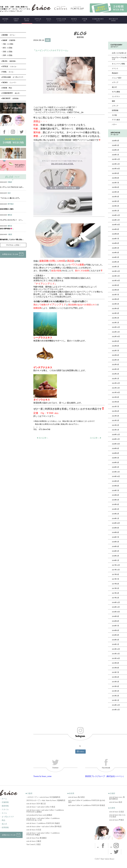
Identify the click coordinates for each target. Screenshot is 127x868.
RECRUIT (114, 20)
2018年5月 (115, 542)
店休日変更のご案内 (7, 209)
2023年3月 (115, 313)
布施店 (10, 182)
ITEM (85, 20)
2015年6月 (115, 677)
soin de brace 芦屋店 (117, 820)
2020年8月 (115, 453)
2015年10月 (116, 658)
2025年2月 (115, 206)
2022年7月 (115, 351)
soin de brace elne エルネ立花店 (117, 816)
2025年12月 (116, 159)
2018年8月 (115, 532)
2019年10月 (116, 476)
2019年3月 (115, 509)
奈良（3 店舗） (7, 48)
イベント (115, 69)
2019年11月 (116, 472)
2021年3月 (115, 421)
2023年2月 (115, 318)
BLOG (27, 20)
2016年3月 (115, 640)
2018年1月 (115, 560)
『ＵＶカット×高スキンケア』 (10, 198)
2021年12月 (116, 383)
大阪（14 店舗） (8, 44)
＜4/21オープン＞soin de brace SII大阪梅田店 (43, 797)
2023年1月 (115, 323)
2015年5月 (115, 682)
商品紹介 (115, 73)
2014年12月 (116, 705)
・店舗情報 (4, 802)
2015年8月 (115, 668)
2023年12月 (116, 271)
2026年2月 (115, 150)
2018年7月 (115, 537)
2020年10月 (116, 444)
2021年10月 (116, 393)
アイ (13, 185)
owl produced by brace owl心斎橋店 (39, 815)
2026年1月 (115, 155)
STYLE (38, 20)
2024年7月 (115, 239)
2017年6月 (115, 584)
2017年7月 (115, 579)
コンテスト (116, 97)
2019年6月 (115, 495)
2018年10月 (116, 523)
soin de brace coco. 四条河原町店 (117, 798)
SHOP (16, 20)
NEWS (74, 20)
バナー (114, 124)
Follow (81, 751)
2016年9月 (115, 616)
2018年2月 (115, 556)
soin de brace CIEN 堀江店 (36, 804)
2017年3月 (115, 593)
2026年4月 (115, 141)
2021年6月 (115, 411)
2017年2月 (115, 598)
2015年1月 (115, 700)
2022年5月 (115, 360)
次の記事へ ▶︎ (96, 438)
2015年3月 (115, 691)
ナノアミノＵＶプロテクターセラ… (12, 187)
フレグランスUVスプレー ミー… (11, 220)
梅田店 (10, 215)
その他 (114, 115)
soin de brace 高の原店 (76, 797)
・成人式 (3, 824)
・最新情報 (4, 806)
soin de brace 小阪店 (34, 841)
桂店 (48, 40)
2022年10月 (116, 337)
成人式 (114, 87)
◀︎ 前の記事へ (42, 438)
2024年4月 (115, 253)
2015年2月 (115, 696)
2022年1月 (115, 379)
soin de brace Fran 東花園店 (37, 838)
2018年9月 (115, 528)
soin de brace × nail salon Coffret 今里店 (41, 807)
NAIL (49, 20)
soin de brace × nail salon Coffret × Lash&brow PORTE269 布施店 (43, 834)
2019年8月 (115, 486)
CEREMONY (98, 20)
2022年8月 (115, 346)
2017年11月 (116, 570)
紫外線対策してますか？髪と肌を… (12, 240)
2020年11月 (116, 439)
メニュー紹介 (117, 78)
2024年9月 (115, 229)
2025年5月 (115, 192)
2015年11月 (116, 654)
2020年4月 (115, 463)
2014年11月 (116, 710)
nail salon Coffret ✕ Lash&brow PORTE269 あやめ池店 (87, 801)
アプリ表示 (116, 120)
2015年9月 (115, 663)
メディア (115, 82)
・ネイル (3, 813)
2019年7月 (115, 491)
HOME (6, 20)
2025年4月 (115, 197)
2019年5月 (115, 500)
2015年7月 (115, 672)
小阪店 (10, 234)
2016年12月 (116, 602)
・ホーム (3, 799)
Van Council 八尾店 (34, 844)
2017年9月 (115, 574)
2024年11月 (116, 220)
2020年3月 (115, 467)
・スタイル (4, 809)
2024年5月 (115, 248)
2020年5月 (115, 458)
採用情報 (115, 110)
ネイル (8, 185)
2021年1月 (115, 430)
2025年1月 (115, 211)
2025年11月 (116, 164)
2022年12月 (116, 327)
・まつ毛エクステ (7, 817)
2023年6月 (115, 299)
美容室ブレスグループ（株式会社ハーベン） (105, 776)
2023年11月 (116, 276)
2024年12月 (116, 215)
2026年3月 (115, 145)
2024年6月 (115, 243)
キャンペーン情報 (118, 64)
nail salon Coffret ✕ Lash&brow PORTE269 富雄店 (87, 805)
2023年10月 (116, 281)
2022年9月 (115, 341)
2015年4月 (115, 686)
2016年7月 (115, 626)
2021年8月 (115, 402)
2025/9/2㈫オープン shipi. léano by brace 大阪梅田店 (46, 800)
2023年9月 (115, 285)
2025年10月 (116, 169)
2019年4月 (115, 504)
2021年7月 (115, 407)
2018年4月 (115, 546)
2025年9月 (115, 173)
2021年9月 (115, 397)
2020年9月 (115, 448)
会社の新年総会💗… (7, 229)
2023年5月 (115, 304)
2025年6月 (115, 187)
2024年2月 (115, 262)
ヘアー (40, 46)
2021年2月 (115, 425)
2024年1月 (115, 267)
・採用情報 (4, 828)
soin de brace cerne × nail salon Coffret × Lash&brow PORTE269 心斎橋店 (45, 811)
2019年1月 (115, 519)
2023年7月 (115, 295)
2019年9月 (115, 481)
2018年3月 (115, 551)
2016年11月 (116, 607)
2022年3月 (115, 369)
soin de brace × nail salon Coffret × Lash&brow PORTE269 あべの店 (43, 819)
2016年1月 (115, 644)
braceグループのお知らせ (119, 58)
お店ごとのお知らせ (119, 53)
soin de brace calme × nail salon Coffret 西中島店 (44, 827)
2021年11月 (116, 388)
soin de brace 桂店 (116, 802)
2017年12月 (116, 565)
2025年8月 (115, 178)
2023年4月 (115, 309)
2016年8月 (115, 621)
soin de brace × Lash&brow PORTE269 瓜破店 (43, 823)
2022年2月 (115, 374)
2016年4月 (115, 635)
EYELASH (61, 20)
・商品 (3, 820)
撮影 (113, 101)
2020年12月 (116, 435)
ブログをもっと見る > (13, 245)
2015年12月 (116, 649)
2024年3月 (115, 257)
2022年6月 (115, 355)
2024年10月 (116, 225)
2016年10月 (116, 612)
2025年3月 (115, 201)
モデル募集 (116, 92)
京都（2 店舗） (7, 52)
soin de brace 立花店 (117, 812)
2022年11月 (116, 332)
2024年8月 (115, 234)
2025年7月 (115, 183)
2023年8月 (115, 290)
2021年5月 (115, 416)
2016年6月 (115, 630)
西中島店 (11, 204)
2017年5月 (115, 588)
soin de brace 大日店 (34, 830)
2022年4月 (115, 365)
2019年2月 (115, 514)
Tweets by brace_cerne (42, 776)
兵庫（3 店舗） (7, 55)
